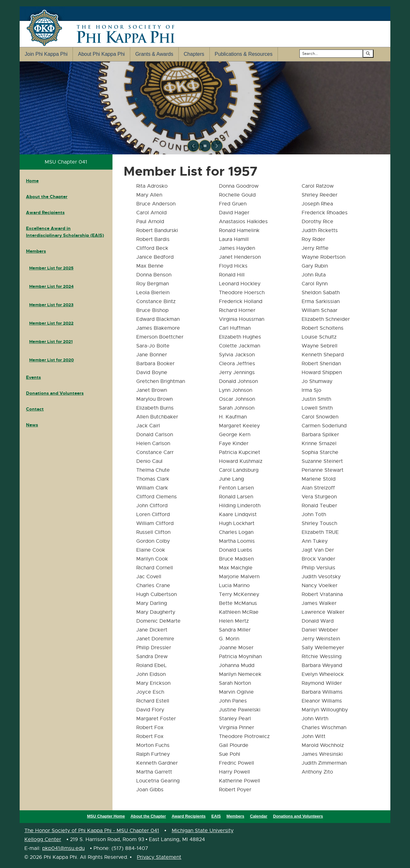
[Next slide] (217, 146)
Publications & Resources (244, 54)
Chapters (194, 54)
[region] (205, 108)
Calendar (259, 816)
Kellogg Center (43, 839)
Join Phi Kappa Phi (46, 54)
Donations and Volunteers (55, 393)
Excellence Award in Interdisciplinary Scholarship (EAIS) (65, 232)
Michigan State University (203, 831)
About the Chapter (47, 197)
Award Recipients (45, 212)
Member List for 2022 (51, 323)
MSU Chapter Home (106, 816)
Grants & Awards (154, 54)
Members (36, 251)
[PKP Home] (205, 108)
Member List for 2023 (51, 305)
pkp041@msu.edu (63, 848)
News (32, 425)
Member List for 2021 (51, 342)
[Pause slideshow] (205, 146)
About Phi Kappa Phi (101, 54)
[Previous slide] (193, 146)
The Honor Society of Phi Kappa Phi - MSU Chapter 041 (92, 831)
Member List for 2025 (51, 268)
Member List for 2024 (51, 286)
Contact (35, 409)
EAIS (216, 816)
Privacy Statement (159, 857)
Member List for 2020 (51, 360)
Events (33, 377)
